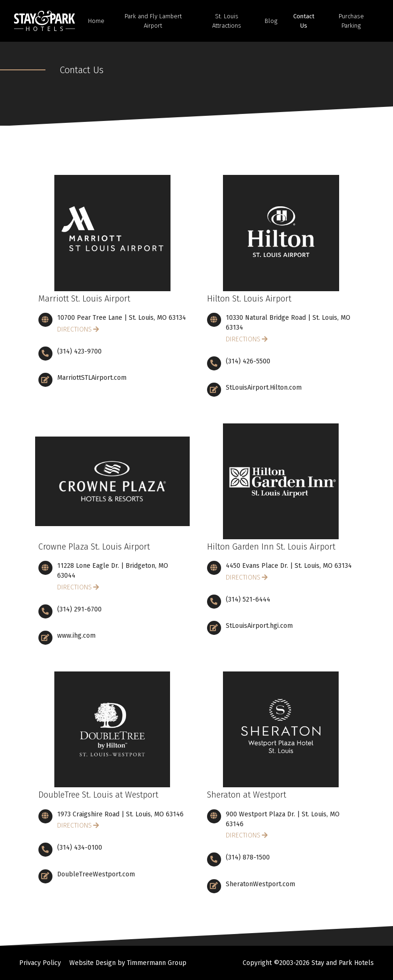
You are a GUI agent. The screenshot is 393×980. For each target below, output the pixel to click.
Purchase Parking (351, 21)
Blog (271, 21)
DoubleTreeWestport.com (96, 874)
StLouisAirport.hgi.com (259, 626)
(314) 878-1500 (248, 857)
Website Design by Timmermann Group (128, 963)
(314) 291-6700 (79, 609)
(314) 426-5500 (248, 361)
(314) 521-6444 (248, 599)
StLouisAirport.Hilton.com (264, 388)
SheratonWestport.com (260, 884)
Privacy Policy (40, 963)
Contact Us (304, 21)
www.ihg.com (76, 636)
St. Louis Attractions (227, 21)
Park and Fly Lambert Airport (153, 21)
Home (96, 21)
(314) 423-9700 (79, 351)
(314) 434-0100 (80, 848)
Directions (74, 329)
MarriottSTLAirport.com (92, 378)
